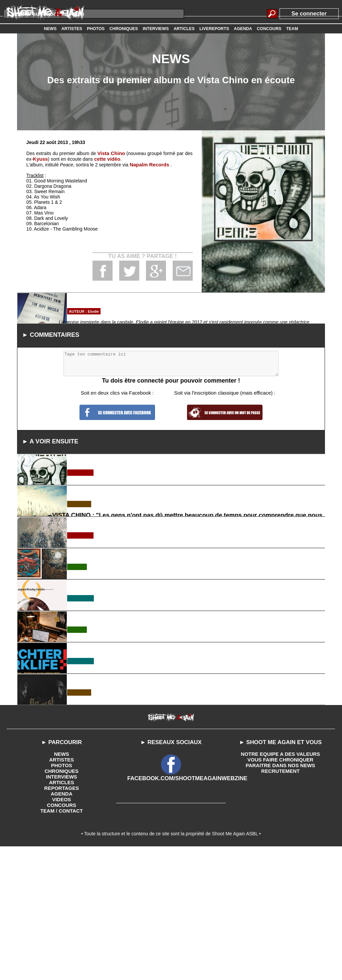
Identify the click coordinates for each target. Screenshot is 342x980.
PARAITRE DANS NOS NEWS (280, 899)
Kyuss (40, 158)
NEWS (61, 888)
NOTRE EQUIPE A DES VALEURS (280, 888)
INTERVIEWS (62, 909)
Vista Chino (111, 153)
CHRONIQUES (62, 904)
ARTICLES (61, 915)
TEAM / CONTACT (62, 942)
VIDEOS (62, 931)
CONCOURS (61, 936)
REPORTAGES (62, 920)
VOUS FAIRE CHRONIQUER (280, 893)
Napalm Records (148, 164)
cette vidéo (105, 158)
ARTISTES (62, 893)
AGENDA (62, 926)
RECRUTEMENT (280, 904)
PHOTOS (62, 899)
